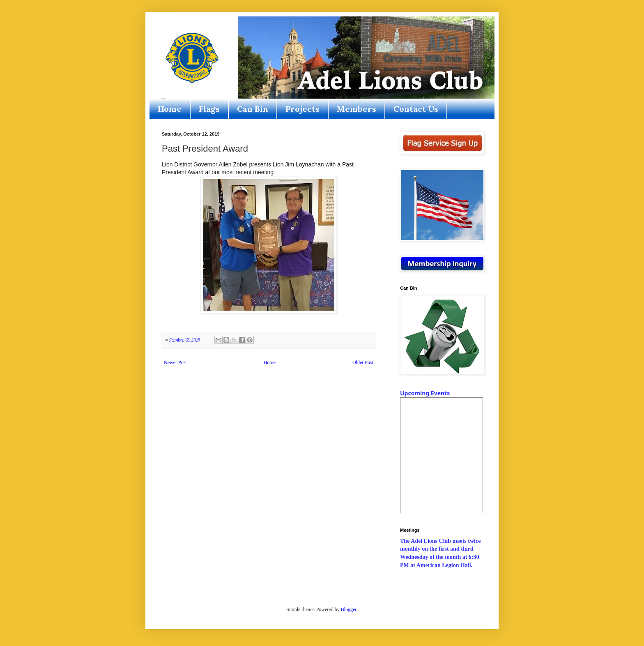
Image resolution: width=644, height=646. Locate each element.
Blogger (349, 609)
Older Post (363, 362)
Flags (209, 109)
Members (356, 109)
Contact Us (416, 109)
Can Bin (253, 109)
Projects (302, 109)
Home (170, 109)
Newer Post (175, 362)
